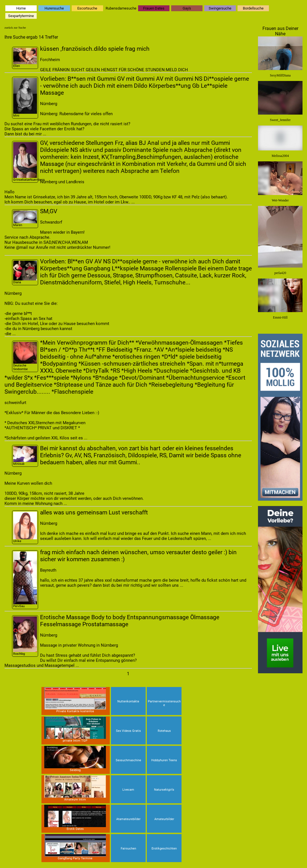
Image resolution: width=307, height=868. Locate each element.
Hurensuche (54, 8)
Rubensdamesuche (121, 8)
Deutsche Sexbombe (25, 356)
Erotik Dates (75, 818)
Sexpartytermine (21, 16)
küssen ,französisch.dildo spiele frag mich (95, 49)
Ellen (25, 58)
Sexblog (75, 759)
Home (21, 8)
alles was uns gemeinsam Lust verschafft (94, 512)
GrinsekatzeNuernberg (26, 162)
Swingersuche (220, 8)
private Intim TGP (75, 729)
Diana (25, 272)
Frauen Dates (154, 8)
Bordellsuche (253, 8)
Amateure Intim (75, 788)
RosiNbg (25, 636)
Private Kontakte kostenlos (75, 700)
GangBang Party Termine (75, 847)
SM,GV (49, 211)
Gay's (187, 8)
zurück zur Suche (15, 27)
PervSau (25, 580)
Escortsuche (87, 8)
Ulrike (25, 527)
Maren (25, 219)
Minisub (25, 456)
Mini (25, 98)
